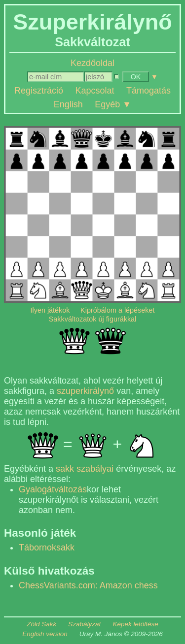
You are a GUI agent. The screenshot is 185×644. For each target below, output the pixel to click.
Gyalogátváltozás (53, 489)
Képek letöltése (135, 624)
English (68, 104)
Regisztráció (39, 91)
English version (45, 634)
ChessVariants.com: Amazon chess (88, 585)
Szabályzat (84, 624)
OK (136, 77)
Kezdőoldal (92, 63)
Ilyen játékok (50, 310)
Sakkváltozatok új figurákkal (93, 319)
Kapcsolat (94, 91)
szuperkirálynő (85, 391)
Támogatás (148, 91)
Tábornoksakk (47, 547)
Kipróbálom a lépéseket (117, 310)
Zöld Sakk (41, 624)
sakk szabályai (85, 469)
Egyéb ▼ (113, 104)
